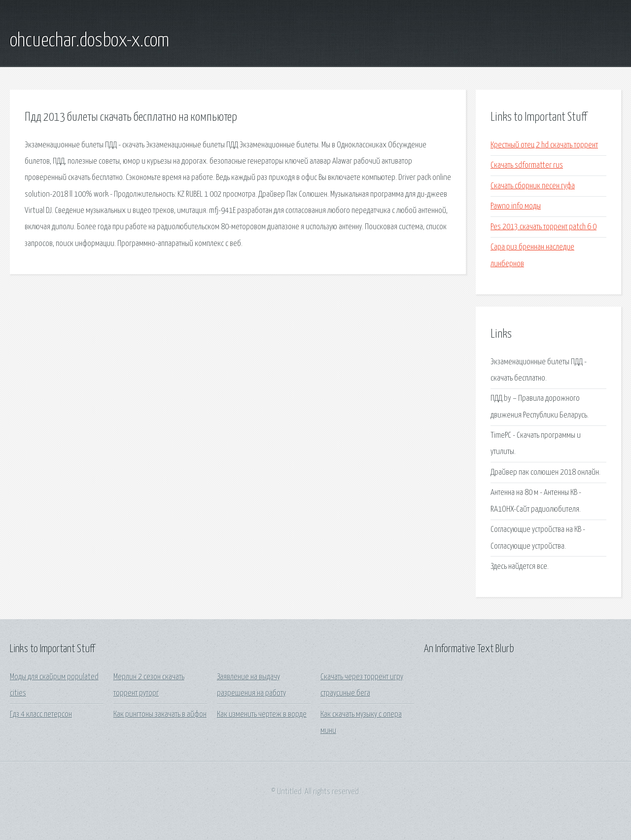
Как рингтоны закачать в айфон (160, 715)
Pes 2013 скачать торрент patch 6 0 (543, 227)
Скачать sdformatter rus (527, 165)
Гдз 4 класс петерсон (41, 715)
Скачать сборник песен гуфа (533, 186)
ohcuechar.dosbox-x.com (89, 41)
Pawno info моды (516, 206)
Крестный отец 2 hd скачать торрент (544, 145)
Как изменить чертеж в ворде (262, 715)
